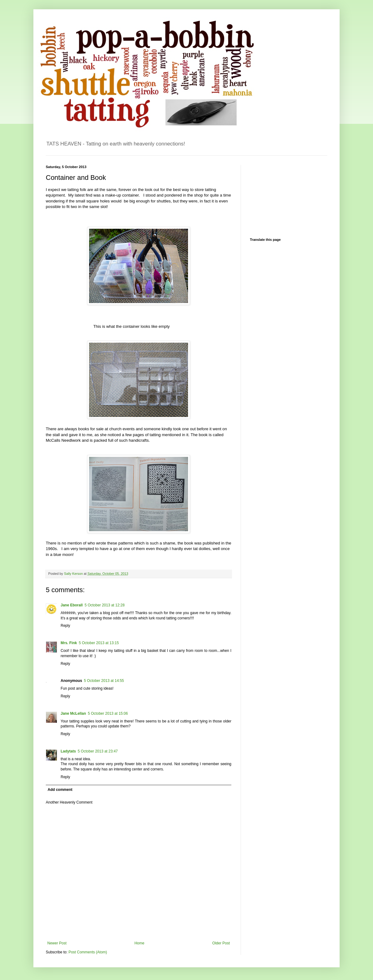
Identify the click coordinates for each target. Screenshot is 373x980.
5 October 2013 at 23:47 (98, 751)
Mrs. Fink (69, 643)
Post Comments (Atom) (88, 952)
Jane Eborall (72, 605)
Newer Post (57, 943)
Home (139, 943)
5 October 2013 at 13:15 (99, 643)
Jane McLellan (73, 713)
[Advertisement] (281, 196)
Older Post (221, 943)
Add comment (60, 790)
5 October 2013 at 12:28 (104, 605)
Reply (65, 626)
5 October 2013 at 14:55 (104, 681)
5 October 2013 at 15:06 (108, 713)
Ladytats (68, 751)
